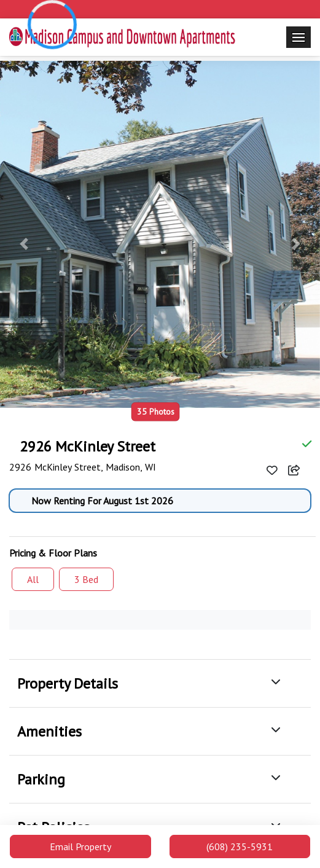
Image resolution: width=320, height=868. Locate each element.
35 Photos (156, 411)
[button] (24, 244)
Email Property (80, 846)
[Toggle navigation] (299, 37)
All (33, 579)
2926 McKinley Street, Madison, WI (84, 467)
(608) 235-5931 (240, 846)
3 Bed (86, 579)
